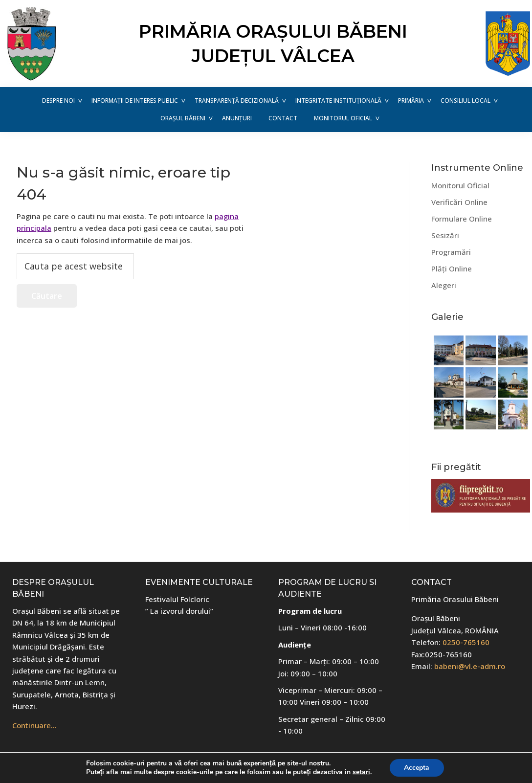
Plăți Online (452, 268)
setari (361, 772)
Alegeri (444, 285)
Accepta (417, 768)
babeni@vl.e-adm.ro (470, 666)
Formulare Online (462, 219)
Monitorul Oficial (460, 185)
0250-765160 (466, 642)
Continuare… (34, 725)
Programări (451, 252)
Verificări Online (459, 202)
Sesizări (445, 235)
